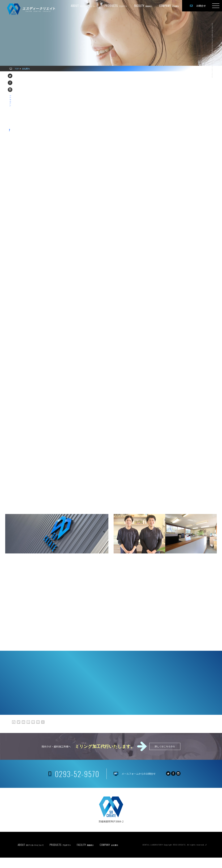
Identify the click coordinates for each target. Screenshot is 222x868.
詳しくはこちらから (165, 757)
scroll (10, 101)
